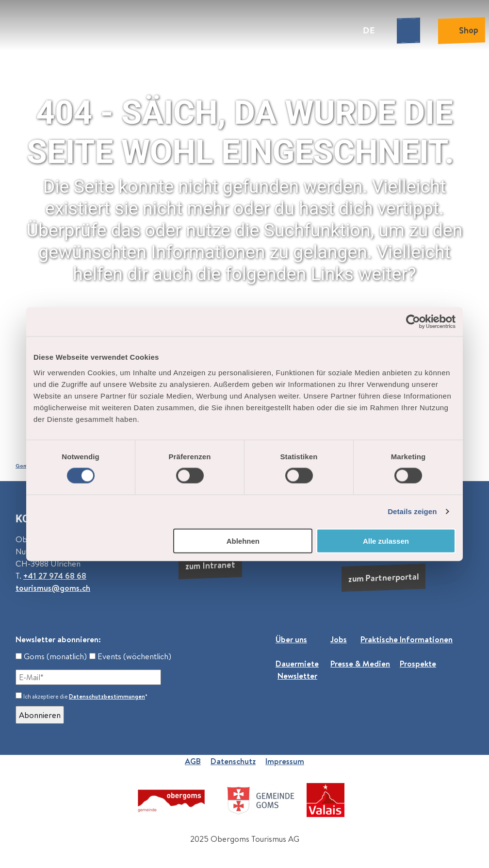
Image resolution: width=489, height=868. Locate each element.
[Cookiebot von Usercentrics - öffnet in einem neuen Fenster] (413, 322)
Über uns (291, 639)
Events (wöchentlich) (130, 656)
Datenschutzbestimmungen (107, 696)
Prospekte (418, 663)
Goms (23, 466)
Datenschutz (233, 761)
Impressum (285, 761)
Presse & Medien (360, 663)
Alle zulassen (386, 541)
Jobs (339, 639)
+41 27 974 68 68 (55, 576)
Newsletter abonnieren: (58, 639)
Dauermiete (297, 663)
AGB (193, 761)
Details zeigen (412, 511)
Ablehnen (243, 541)
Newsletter (297, 676)
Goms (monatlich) (51, 656)
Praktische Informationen (407, 639)
